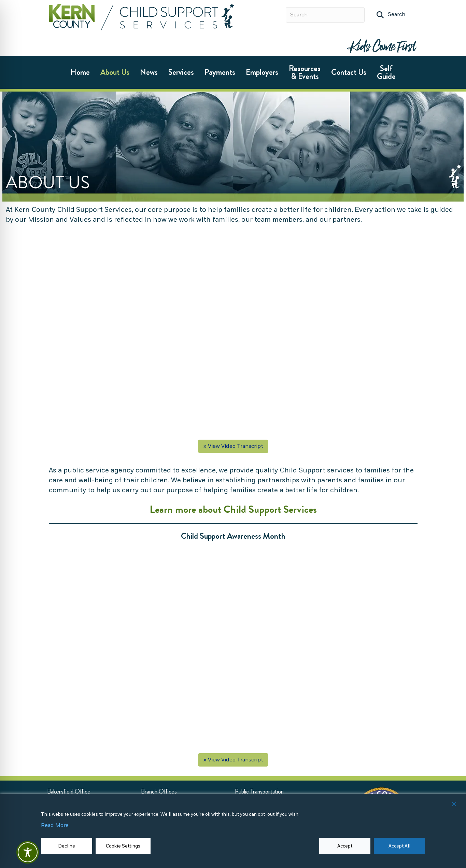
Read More (55, 825)
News (149, 72)
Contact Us (349, 72)
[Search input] (325, 15)
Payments (220, 72)
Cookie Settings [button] (123, 846)
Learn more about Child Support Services (233, 509)
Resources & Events (305, 72)
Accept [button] (345, 846)
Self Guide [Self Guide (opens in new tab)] (386, 72)
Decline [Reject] (67, 846)
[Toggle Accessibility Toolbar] (28, 852)
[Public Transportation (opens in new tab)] (259, 791)
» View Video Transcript (233, 446)
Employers (262, 72)
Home (80, 72)
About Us (115, 72)
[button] (391, 15)
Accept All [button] (399, 846)
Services (181, 72)
